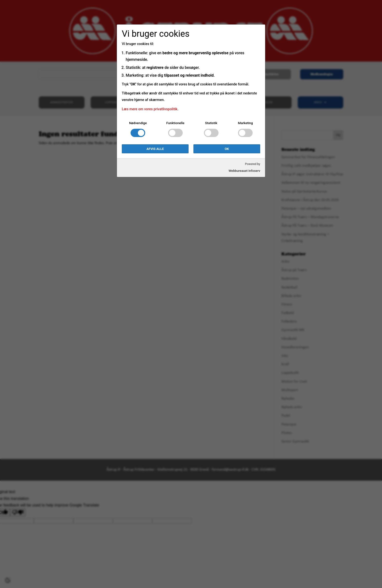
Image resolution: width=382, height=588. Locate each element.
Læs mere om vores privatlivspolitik (150, 109)
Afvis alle (155, 149)
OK (227, 149)
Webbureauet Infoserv (244, 171)
